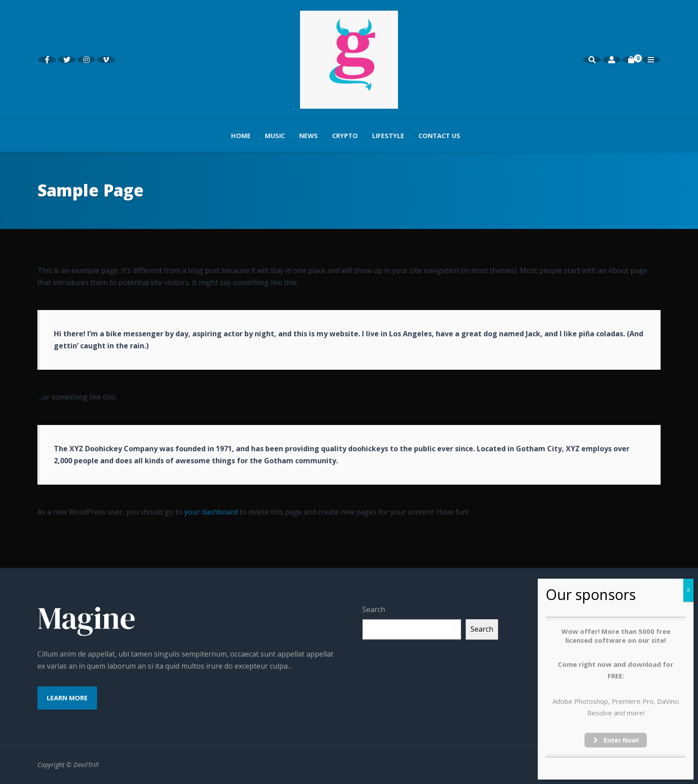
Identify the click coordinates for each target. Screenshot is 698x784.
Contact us (439, 136)
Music (275, 136)
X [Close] (688, 590)
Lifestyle (388, 136)
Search (374, 609)
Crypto (345, 136)
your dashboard (211, 512)
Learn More (67, 698)
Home (241, 136)
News (308, 136)
